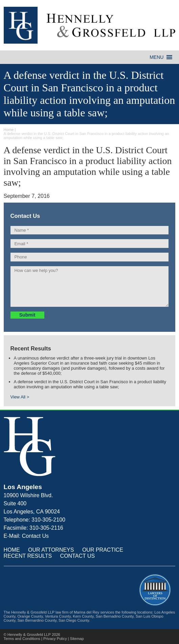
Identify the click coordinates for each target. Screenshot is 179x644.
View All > (20, 397)
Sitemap (77, 639)
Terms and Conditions (22, 639)
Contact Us (35, 536)
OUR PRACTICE (103, 550)
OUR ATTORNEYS (51, 550)
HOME (12, 550)
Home (9, 130)
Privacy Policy (55, 639)
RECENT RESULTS (28, 556)
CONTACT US (78, 556)
